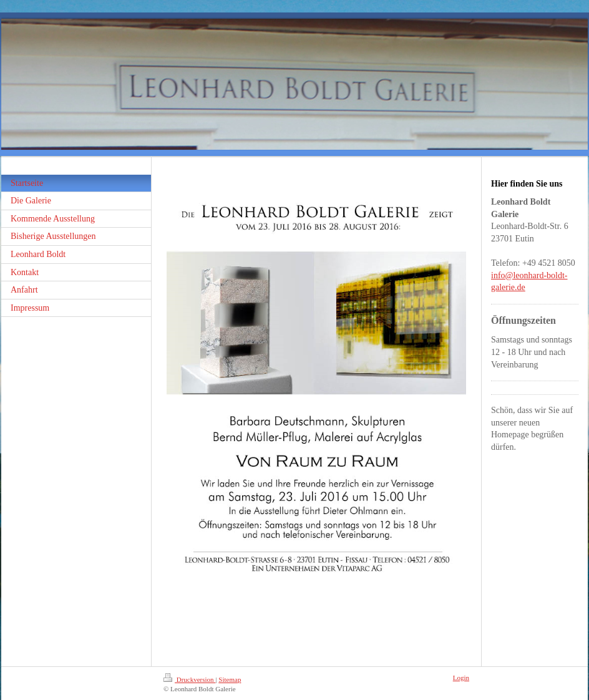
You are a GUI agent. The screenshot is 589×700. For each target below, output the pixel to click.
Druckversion (189, 679)
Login (461, 678)
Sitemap (230, 679)
